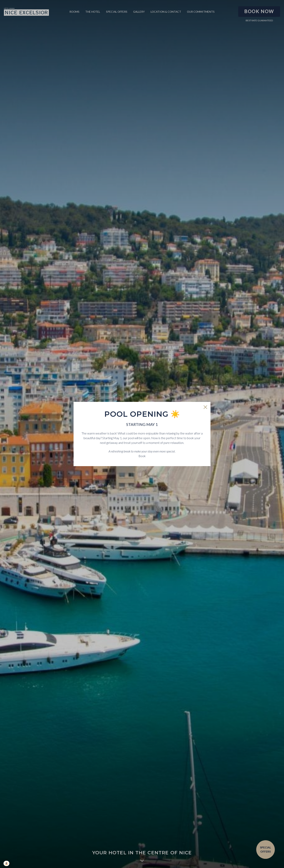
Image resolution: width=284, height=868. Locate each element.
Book (142, 456)
